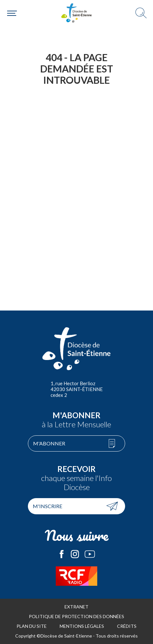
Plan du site (32, 626)
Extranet (76, 607)
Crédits (127, 626)
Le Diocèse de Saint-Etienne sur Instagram (75, 554)
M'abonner (49, 443)
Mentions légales (82, 626)
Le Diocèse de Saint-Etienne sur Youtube (90, 554)
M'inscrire (47, 506)
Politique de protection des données (76, 616)
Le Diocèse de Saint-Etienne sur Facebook (62, 554)
